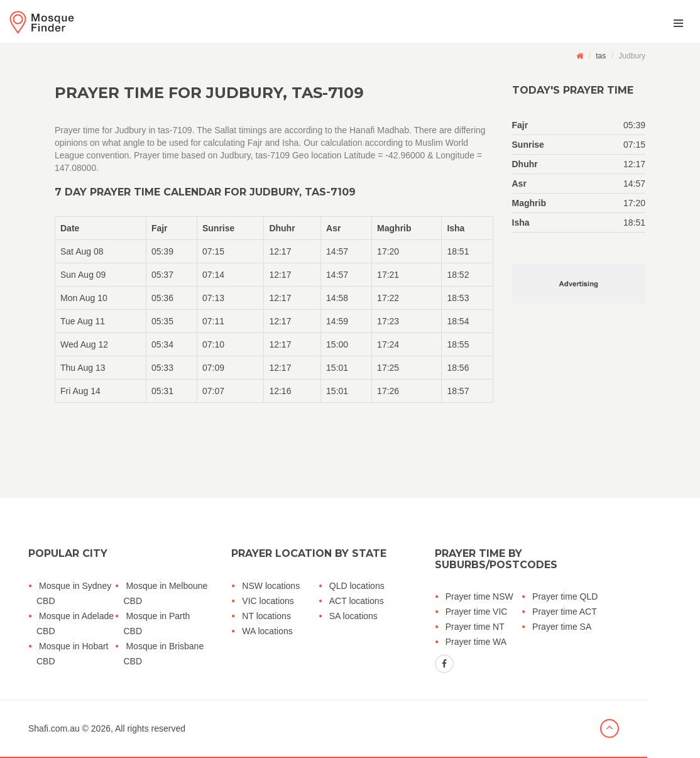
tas (601, 56)
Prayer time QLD (565, 596)
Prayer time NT (475, 627)
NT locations (266, 616)
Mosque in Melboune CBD (165, 593)
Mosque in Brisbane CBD (163, 654)
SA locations (353, 616)
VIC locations (268, 601)
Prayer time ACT (565, 612)
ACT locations (357, 601)
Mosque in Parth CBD (156, 623)
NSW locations (271, 586)
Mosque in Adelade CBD (75, 623)
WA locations (267, 631)
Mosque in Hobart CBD (73, 654)
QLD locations (357, 586)
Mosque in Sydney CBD (74, 593)
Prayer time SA (562, 627)
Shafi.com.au (54, 728)
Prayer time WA (476, 642)
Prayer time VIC (477, 612)
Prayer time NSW (479, 596)
